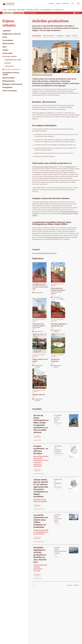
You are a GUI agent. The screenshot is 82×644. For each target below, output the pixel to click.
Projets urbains (12, 10)
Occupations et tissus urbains (11, 74)
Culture (5, 50)
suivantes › (70, 585)
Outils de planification (46, 10)
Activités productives (31, 13)
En (79, 13)
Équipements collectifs (12, 34)
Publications (66, 3)
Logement (7, 31)
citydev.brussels (70, 167)
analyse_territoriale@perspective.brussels (44, 253)
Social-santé (7, 53)
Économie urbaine (19, 13)
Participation (7, 87)
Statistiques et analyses (33, 10)
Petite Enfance (8, 44)
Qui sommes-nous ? (59, 10)
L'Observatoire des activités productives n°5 (45, 167)
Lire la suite (56, 332)
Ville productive (49, 36)
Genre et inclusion (10, 91)
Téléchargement (38, 293)
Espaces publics (9, 78)
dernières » (77, 585)
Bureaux (8, 63)
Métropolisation (9, 81)
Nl (77, 13)
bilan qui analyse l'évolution (55, 237)
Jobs (72, 3)
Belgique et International (12, 84)
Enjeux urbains (21, 10)
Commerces (9, 66)
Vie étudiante (8, 40)
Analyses (60, 36)
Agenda (58, 3)
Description (37, 36)
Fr (74, 13)
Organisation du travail (13, 60)
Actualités (51, 3)
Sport (5, 47)
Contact (68, 36)
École (5, 37)
